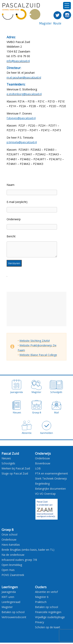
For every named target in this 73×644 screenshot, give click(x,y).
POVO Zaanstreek (13, 575)
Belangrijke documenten (50, 489)
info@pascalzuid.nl (18, 61)
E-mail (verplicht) (17, 202)
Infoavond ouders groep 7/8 (19, 560)
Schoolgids (8, 463)
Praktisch (41, 602)
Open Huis (8, 570)
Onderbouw (42, 458)
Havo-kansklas (11, 545)
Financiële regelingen (48, 612)
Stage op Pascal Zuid (15, 473)
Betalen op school (13, 612)
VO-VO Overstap (45, 494)
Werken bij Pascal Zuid (16, 468)
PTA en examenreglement (51, 473)
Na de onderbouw (13, 555)
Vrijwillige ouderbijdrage (50, 617)
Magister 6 (42, 597)
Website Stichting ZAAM (35, 341)
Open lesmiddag (12, 565)
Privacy (40, 622)
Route (57, 24)
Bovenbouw (43, 463)
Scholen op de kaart (48, 627)
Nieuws (6, 458)
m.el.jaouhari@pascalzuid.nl (24, 77)
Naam (11, 185)
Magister (45, 24)
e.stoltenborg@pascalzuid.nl (24, 94)
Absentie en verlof (46, 592)
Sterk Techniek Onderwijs (51, 478)
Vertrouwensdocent (14, 617)
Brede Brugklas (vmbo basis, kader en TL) (28, 550)
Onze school (9, 534)
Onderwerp (14, 219)
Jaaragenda (9, 592)
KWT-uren (8, 597)
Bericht (11, 236)
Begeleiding (42, 484)
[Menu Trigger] (67, 6)
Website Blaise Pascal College (38, 355)
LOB (38, 468)
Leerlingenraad (11, 602)
